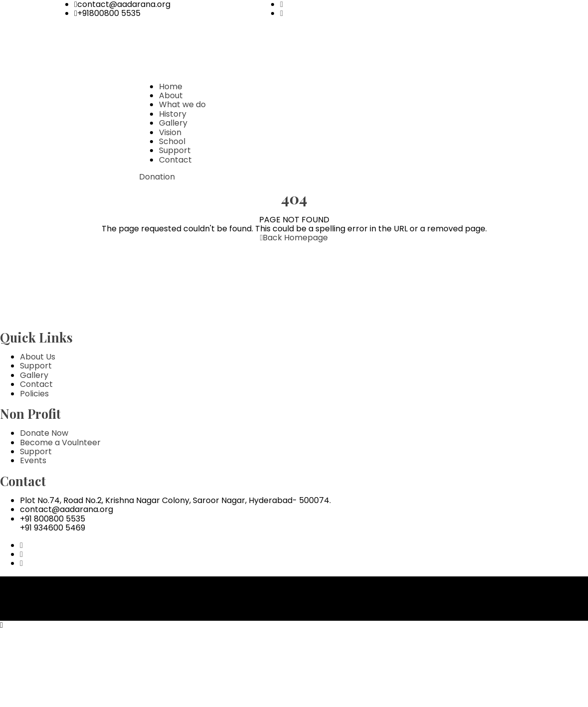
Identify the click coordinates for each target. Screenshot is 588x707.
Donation (157, 177)
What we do (182, 104)
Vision (170, 132)
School (172, 141)
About (171, 95)
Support (175, 150)
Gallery (173, 123)
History (173, 114)
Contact (175, 160)
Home (171, 87)
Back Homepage (294, 238)
